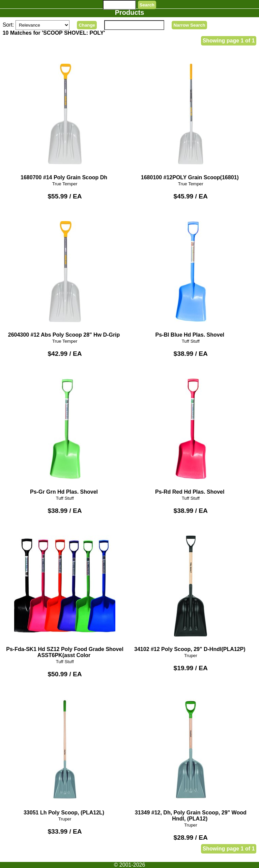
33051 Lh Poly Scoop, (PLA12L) (65, 752)
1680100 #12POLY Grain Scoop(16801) (191, 117)
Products (130, 12)
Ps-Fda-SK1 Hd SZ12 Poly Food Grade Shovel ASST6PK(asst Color (65, 592)
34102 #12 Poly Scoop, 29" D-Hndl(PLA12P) (191, 589)
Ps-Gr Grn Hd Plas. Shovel (65, 432)
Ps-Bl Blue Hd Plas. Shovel (191, 274)
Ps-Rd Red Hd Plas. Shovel (191, 432)
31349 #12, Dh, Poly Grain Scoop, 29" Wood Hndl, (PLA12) (191, 755)
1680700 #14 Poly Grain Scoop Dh (65, 117)
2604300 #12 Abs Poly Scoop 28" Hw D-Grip (65, 274)
